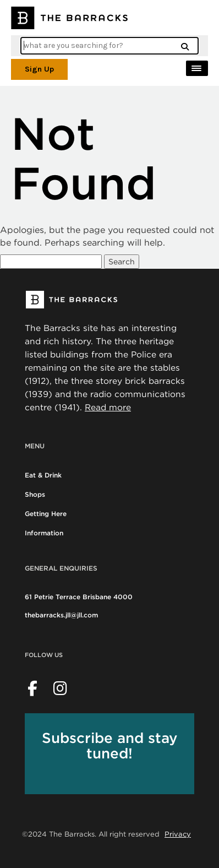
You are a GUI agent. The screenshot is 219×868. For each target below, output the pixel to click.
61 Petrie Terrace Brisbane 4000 (79, 597)
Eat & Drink (43, 475)
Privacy (178, 834)
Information (44, 533)
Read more (108, 407)
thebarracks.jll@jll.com (61, 615)
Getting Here (46, 514)
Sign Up (39, 69)
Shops (35, 494)
